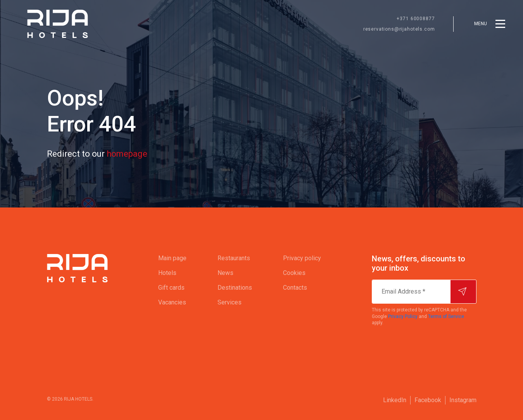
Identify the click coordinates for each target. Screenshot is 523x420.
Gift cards (171, 288)
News (225, 273)
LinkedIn (395, 400)
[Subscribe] (463, 292)
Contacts (295, 288)
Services (230, 302)
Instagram (463, 400)
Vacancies (172, 302)
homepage (127, 154)
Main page (172, 258)
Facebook (428, 400)
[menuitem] (172, 258)
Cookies (294, 273)
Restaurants (234, 258)
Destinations (235, 288)
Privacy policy (302, 258)
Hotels (167, 273)
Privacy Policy (403, 316)
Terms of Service (446, 316)
